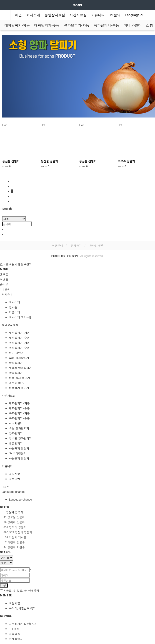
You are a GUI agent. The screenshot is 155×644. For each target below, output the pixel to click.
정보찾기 (26, 264)
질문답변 (15, 479)
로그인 (4, 264)
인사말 (13, 307)
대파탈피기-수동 (47, 25)
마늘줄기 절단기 (19, 388)
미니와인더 (16, 423)
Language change (138, 15)
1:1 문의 (14, 629)
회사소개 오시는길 (20, 317)
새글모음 (15, 634)
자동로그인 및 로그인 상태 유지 (19, 590)
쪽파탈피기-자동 (77, 25)
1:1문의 (115, 15)
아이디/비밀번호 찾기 (22, 608)
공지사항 (15, 474)
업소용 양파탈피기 (20, 368)
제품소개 (15, 312)
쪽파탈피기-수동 (106, 25)
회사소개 (33, 15)
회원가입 (15, 264)
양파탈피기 (16, 363)
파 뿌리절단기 (18, 453)
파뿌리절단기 (17, 383)
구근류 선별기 (126, 161)
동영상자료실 (55, 15)
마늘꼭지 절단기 (19, 448)
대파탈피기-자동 (17, 25)
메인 (18, 15)
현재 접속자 (13, 512)
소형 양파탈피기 (19, 358)
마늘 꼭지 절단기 (20, 378)
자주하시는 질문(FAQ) (23, 624)
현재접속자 (16, 639)
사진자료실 (78, 15)
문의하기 (76, 245)
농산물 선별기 (11, 161)
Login (4, 585)
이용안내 (57, 245)
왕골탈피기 (16, 373)
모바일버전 (96, 245)
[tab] (77, 294)
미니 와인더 (133, 25)
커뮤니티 (98, 15)
